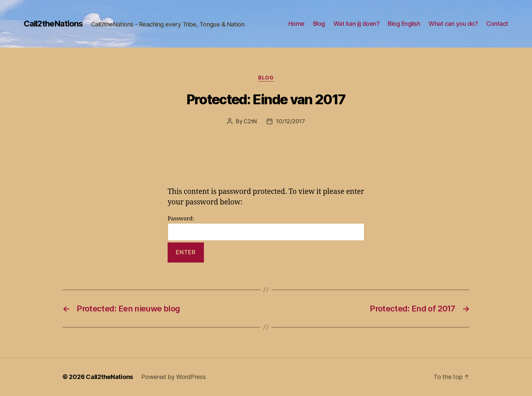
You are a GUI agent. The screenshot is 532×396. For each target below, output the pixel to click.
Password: (266, 228)
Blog (319, 24)
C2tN (250, 121)
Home (297, 24)
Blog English (404, 24)
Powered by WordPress (174, 377)
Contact (497, 24)
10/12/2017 (290, 121)
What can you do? (453, 24)
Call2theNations (53, 24)
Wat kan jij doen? (357, 24)
